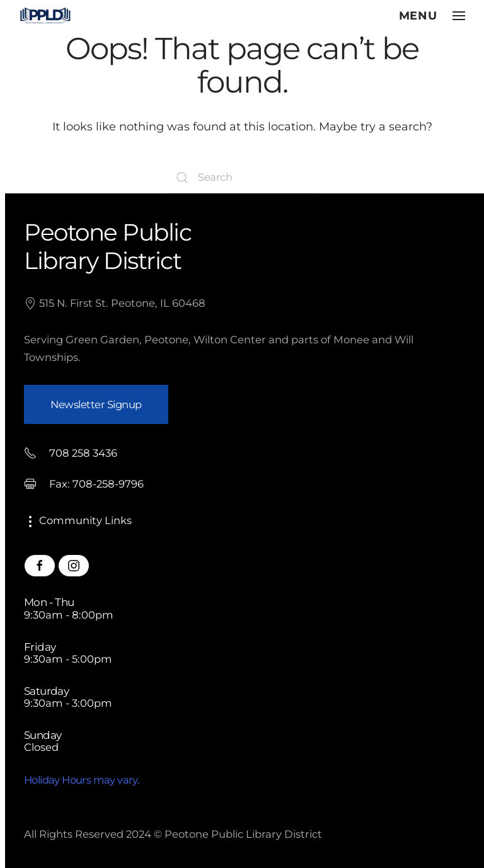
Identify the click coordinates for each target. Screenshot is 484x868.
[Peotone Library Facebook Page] (40, 566)
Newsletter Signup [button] (96, 404)
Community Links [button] (78, 520)
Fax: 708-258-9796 (84, 484)
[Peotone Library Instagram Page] (74, 566)
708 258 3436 (71, 453)
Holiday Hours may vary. (82, 780)
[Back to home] (45, 16)
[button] (432, 16)
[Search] (242, 178)
